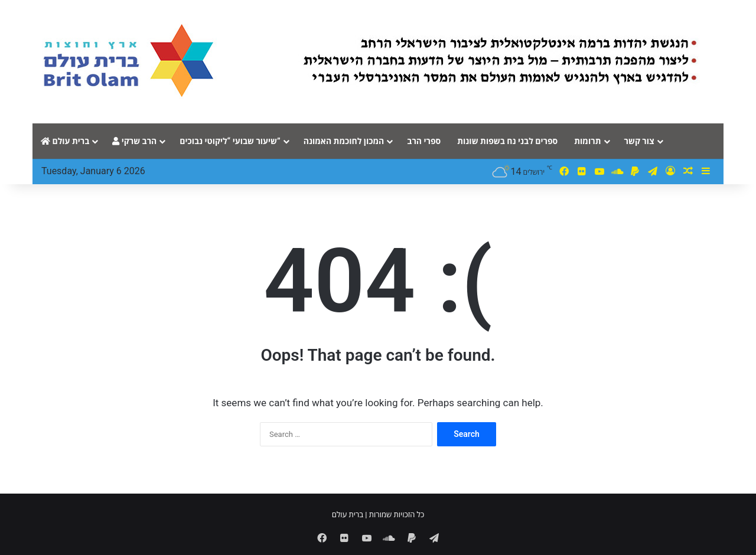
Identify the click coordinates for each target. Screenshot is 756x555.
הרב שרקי (134, 141)
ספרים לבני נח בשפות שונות (507, 141)
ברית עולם (65, 141)
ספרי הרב (424, 141)
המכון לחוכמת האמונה (344, 141)
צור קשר (639, 141)
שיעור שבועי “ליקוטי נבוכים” (230, 141)
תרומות (587, 141)
